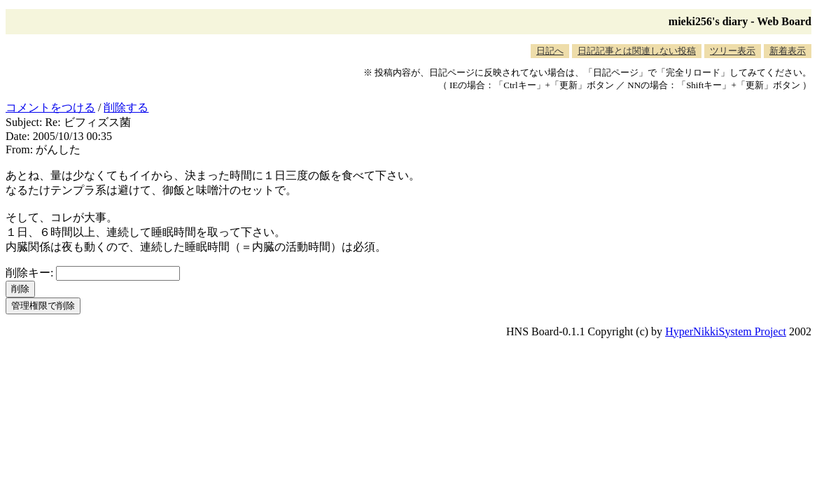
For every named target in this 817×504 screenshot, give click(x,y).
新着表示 (788, 51)
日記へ (550, 51)
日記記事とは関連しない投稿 (637, 51)
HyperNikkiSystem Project (726, 331)
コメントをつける (50, 107)
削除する (126, 107)
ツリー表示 (733, 51)
